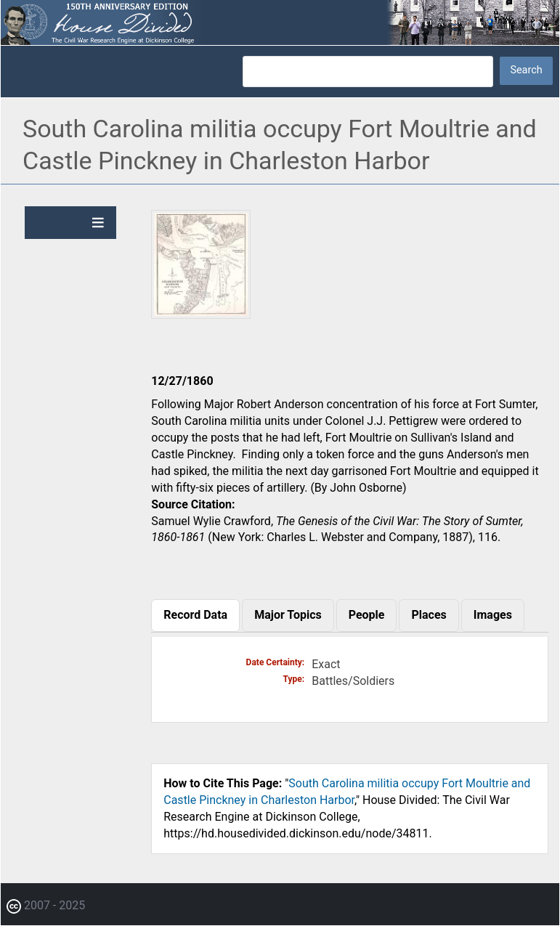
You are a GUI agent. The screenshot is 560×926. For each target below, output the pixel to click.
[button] (201, 313)
